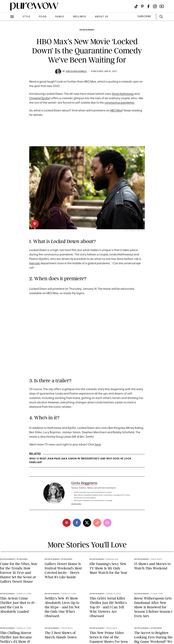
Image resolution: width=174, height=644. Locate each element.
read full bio (76, 504)
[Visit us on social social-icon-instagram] (155, 6)
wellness (80, 17)
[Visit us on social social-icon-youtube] (162, 6)
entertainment (87, 30)
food (43, 17)
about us (102, 17)
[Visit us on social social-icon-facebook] (148, 6)
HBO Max (116, 111)
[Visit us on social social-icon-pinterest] (142, 6)
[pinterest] (35, 224)
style (27, 17)
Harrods (35, 263)
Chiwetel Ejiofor (40, 98)
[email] (107, 523)
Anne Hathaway (123, 94)
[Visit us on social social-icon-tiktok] (136, 6)
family (60, 17)
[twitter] (87, 523)
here (98, 445)
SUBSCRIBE (144, 17)
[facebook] (77, 523)
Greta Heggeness (76, 71)
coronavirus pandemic (119, 103)
